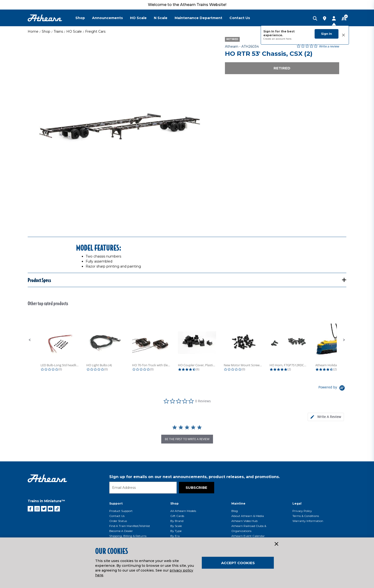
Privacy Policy (302, 511)
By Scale (176, 526)
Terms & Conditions (306, 516)
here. (289, 39)
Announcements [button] (107, 18)
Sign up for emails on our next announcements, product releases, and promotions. (195, 477)
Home (33, 31)
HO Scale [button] (138, 18)
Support (116, 503)
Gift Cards (177, 516)
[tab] (326, 417)
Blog (235, 511)
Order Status (118, 521)
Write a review (329, 46)
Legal (297, 503)
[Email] (143, 488)
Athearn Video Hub (244, 521)
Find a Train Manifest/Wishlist (130, 526)
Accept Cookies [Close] (238, 563)
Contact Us (117, 516)
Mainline (238, 503)
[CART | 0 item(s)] (344, 19)
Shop (46, 31)
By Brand (177, 521)
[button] (30, 340)
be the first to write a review (187, 439)
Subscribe (196, 487)
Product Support (121, 511)
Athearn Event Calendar (248, 536)
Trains (58, 31)
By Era (175, 536)
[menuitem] (84, 18)
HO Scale (74, 31)
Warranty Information (308, 521)
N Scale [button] (161, 18)
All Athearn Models (183, 511)
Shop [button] (80, 18)
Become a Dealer (121, 531)
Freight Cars (95, 31)
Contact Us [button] (240, 18)
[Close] (276, 544)
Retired (282, 68)
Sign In (327, 34)
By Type (176, 531)
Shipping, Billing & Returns (128, 536)
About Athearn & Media (248, 516)
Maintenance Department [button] (198, 18)
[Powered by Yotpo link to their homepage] (332, 389)
